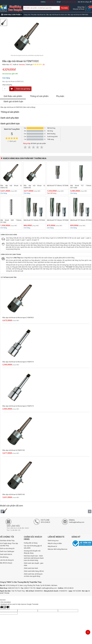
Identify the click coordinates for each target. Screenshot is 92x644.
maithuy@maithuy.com (69, 2)
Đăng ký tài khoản (79, 9)
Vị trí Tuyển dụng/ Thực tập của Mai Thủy (9, 544)
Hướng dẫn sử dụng (31, 543)
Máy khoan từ (52, 546)
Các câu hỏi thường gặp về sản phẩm (33, 547)
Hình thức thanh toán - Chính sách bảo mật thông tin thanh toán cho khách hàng (34, 558)
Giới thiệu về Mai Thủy (7, 541)
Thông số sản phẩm (39, 96)
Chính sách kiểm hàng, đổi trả (34, 571)
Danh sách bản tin (6, 554)
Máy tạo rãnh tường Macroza (58, 549)
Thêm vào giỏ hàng (20, 89)
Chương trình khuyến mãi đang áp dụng (32, 552)
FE (11, 65)
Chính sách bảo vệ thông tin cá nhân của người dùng (33, 575)
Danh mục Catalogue (7, 551)
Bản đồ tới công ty (85, 2)
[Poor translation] (6, 607)
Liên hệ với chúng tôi (7, 560)
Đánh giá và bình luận (13, 101)
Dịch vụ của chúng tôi (7, 548)
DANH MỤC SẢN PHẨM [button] (12, 15)
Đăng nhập (81, 7)
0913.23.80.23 (51, 2)
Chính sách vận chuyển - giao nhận (34, 564)
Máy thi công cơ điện (55, 543)
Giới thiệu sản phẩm (13, 96)
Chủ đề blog (4, 557)
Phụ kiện (60, 96)
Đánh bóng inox (53, 541)
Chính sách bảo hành (31, 568)
